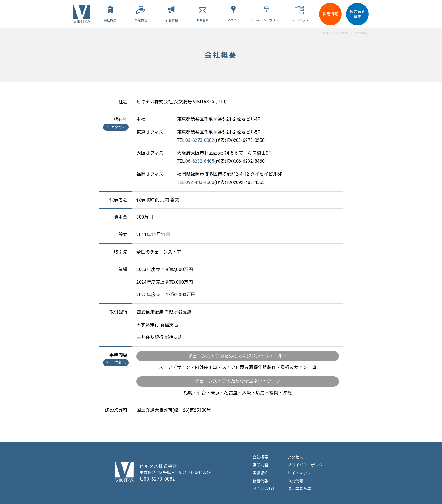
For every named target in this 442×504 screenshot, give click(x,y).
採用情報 (330, 14)
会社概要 (260, 457)
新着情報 (260, 481)
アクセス (295, 457)
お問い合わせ (264, 489)
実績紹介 (260, 473)
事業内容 (260, 465)
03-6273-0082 (160, 479)
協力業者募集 (357, 14)
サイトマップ (299, 473)
